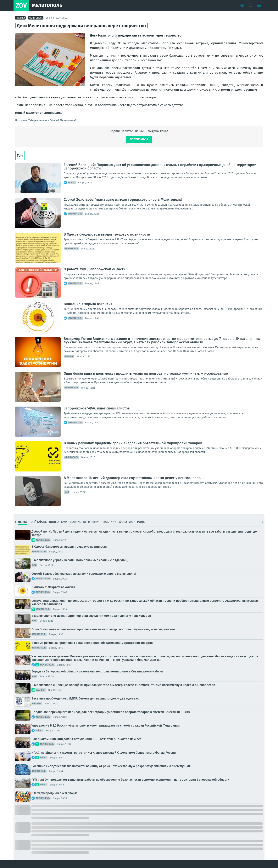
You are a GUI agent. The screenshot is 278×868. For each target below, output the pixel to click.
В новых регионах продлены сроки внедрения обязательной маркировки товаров (133, 443)
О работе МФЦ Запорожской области (95, 269)
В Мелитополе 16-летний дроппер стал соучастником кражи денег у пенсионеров (132, 478)
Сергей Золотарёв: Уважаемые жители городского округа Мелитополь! (123, 200)
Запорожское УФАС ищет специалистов (97, 408)
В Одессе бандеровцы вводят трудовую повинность (107, 234)
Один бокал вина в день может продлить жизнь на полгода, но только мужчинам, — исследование (146, 374)
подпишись (54, 113)
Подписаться (139, 139)
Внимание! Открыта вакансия (88, 304)
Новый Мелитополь (30, 113)
